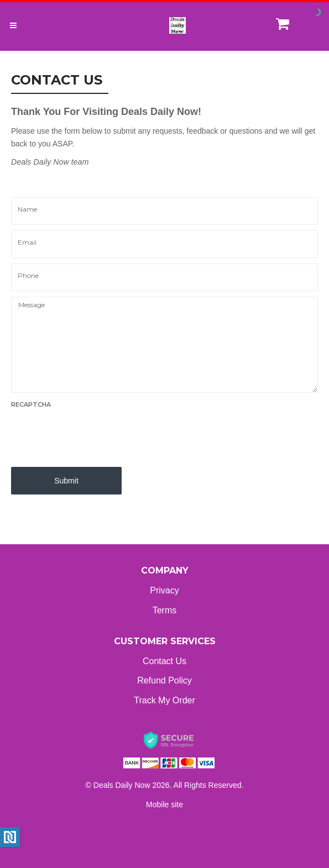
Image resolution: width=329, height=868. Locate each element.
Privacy (164, 590)
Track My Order (164, 700)
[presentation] (95, 434)
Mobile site (164, 804)
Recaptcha (31, 404)
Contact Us (164, 661)
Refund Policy (164, 680)
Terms (165, 610)
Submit (66, 481)
